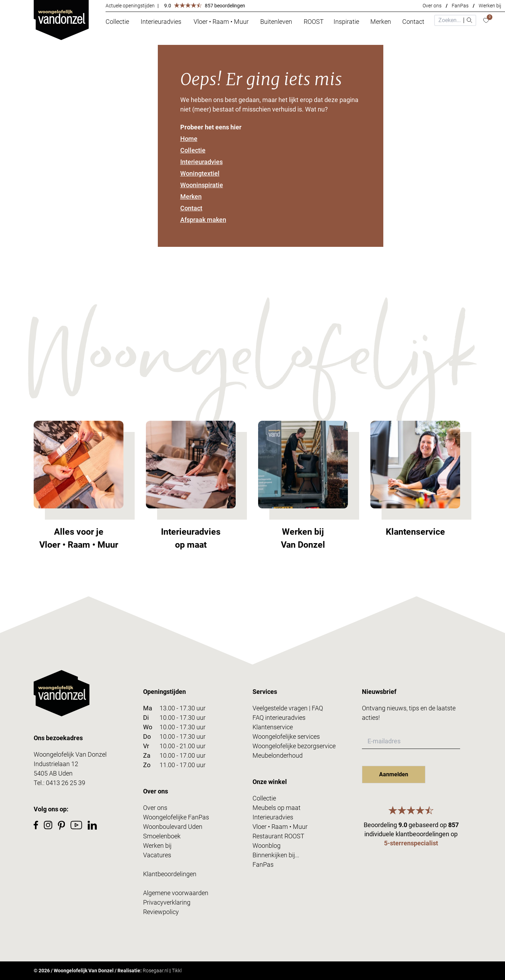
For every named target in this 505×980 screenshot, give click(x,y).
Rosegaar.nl (156, 971)
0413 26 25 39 (66, 783)
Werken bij (490, 6)
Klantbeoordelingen (170, 874)
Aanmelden (394, 774)
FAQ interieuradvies (279, 718)
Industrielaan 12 (56, 764)
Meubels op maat (277, 808)
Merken (191, 197)
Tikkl (177, 971)
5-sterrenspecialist (411, 843)
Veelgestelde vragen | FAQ (288, 708)
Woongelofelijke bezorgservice (294, 746)
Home (189, 139)
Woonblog (267, 846)
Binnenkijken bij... (276, 855)
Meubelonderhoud (278, 755)
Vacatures (157, 855)
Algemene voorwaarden (176, 893)
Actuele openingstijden (130, 6)
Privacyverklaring (167, 902)
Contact (191, 208)
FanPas (460, 6)
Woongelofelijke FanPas (176, 817)
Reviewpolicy (161, 912)
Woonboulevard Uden (173, 827)
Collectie (193, 150)
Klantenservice (273, 727)
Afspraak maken (203, 220)
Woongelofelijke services (286, 736)
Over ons (432, 6)
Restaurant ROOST (278, 836)
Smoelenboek (162, 836)
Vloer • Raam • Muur (280, 827)
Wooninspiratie (202, 185)
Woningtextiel (200, 173)
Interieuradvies (201, 162)
